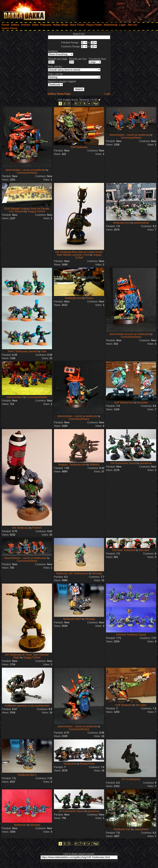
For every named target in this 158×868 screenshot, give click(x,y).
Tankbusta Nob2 (72, 619)
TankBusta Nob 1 (27, 775)
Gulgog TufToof (36, 211)
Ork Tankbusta (20, 528)
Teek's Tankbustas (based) (22, 351)
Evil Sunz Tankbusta (124, 550)
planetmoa (146, 463)
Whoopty (97, 573)
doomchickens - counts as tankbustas (26, 558)
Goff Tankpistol (124, 705)
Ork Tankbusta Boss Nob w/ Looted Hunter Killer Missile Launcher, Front (79, 253)
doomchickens (15, 397)
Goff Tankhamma (124, 402)
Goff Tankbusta (79, 147)
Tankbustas (70, 764)
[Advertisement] (116, 10)
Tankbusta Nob (73, 298)
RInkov (89, 298)
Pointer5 (37, 528)
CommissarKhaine (27, 173)
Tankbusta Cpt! (122, 829)
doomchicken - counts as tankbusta (25, 170)
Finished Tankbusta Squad (131, 635)
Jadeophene (141, 829)
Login (107, 94)
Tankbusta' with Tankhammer (72, 573)
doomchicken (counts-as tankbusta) (129, 334)
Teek (44, 351)
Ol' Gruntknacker (131, 779)
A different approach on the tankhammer (27, 706)
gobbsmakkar (142, 223)
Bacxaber (143, 402)
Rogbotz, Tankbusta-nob (72, 465)
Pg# (96, 104)
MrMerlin (95, 465)
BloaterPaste (87, 764)
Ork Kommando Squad (123, 463)
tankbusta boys (121, 223)
